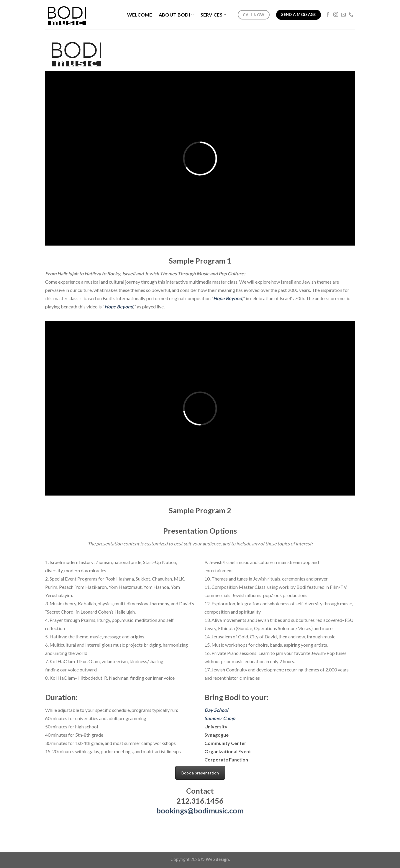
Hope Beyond (228, 298)
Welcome (140, 15)
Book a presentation (200, 773)
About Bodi (176, 15)
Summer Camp (220, 718)
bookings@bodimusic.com (200, 810)
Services (214, 15)
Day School (216, 710)
